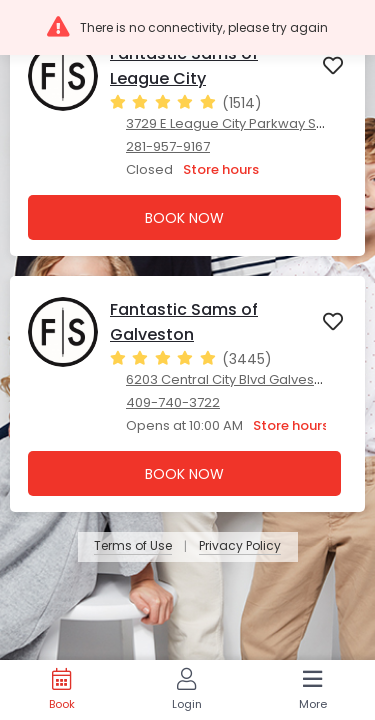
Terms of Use (133, 546)
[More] (312, 690)
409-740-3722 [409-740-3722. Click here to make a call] (173, 402)
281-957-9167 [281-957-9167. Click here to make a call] (168, 146)
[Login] (186, 690)
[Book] (61, 690)
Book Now (184, 218)
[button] (187, 27)
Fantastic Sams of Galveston (184, 322)
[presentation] (187, 138)
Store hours (221, 169)
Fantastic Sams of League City (184, 66)
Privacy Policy (240, 546)
